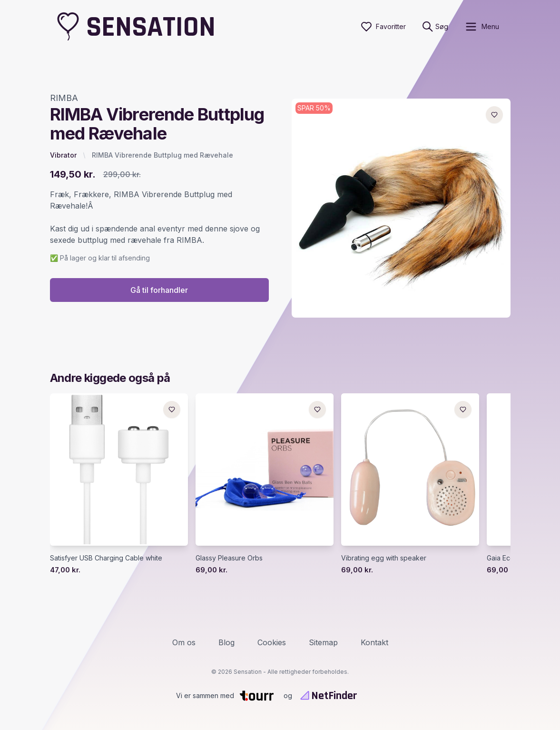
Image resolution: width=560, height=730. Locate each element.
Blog (226, 642)
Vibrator (63, 155)
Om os (184, 642)
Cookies (272, 642)
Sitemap (323, 642)
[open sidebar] (482, 27)
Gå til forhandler (159, 290)
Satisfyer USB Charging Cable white (106, 558)
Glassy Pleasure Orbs (229, 558)
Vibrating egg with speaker (384, 558)
